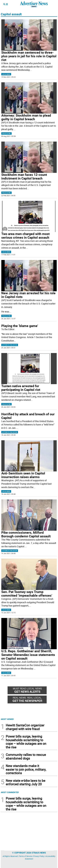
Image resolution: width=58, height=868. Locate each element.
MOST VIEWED (7, 719)
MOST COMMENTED (10, 792)
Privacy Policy (39, 856)
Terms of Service (25, 856)
